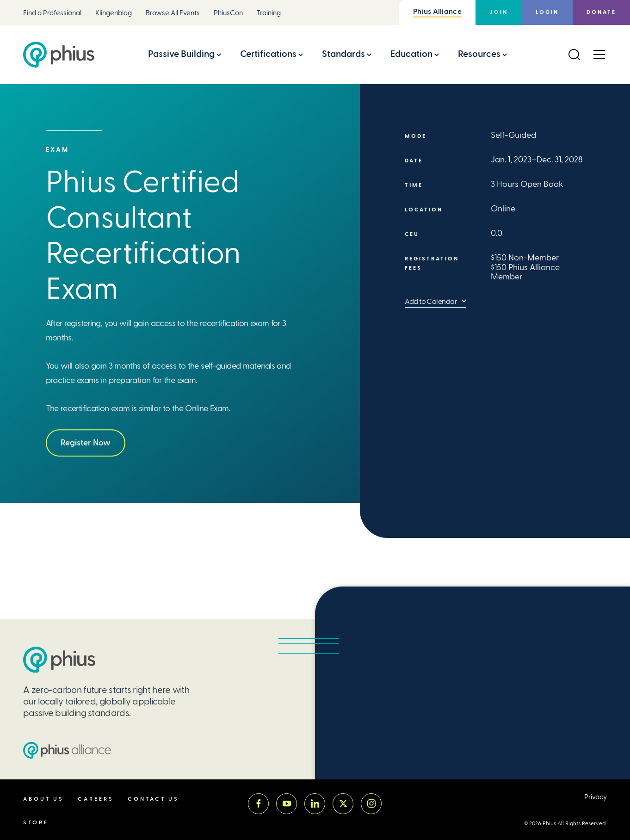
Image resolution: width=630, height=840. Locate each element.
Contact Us (153, 799)
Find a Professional (52, 13)
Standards (343, 54)
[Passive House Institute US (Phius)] (59, 55)
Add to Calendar (431, 301)
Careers (96, 799)
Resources (479, 54)
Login (547, 12)
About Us (43, 799)
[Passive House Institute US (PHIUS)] (59, 660)
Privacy (596, 797)
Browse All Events (173, 13)
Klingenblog (114, 13)
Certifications (268, 54)
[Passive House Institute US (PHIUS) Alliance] (67, 750)
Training (269, 13)
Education (411, 54)
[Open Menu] (599, 55)
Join (499, 12)
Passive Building (181, 54)
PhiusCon (228, 13)
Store (36, 823)
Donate (601, 12)
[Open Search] (574, 55)
